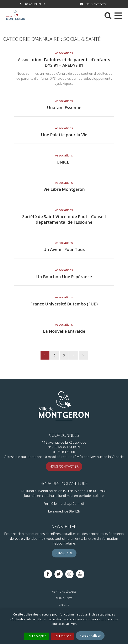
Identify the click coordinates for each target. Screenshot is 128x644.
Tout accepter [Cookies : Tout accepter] (36, 636)
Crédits (64, 605)
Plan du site (64, 598)
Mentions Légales (64, 592)
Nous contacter (93, 4)
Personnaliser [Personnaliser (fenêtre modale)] (90, 635)
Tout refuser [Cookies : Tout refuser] (62, 636)
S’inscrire (64, 553)
